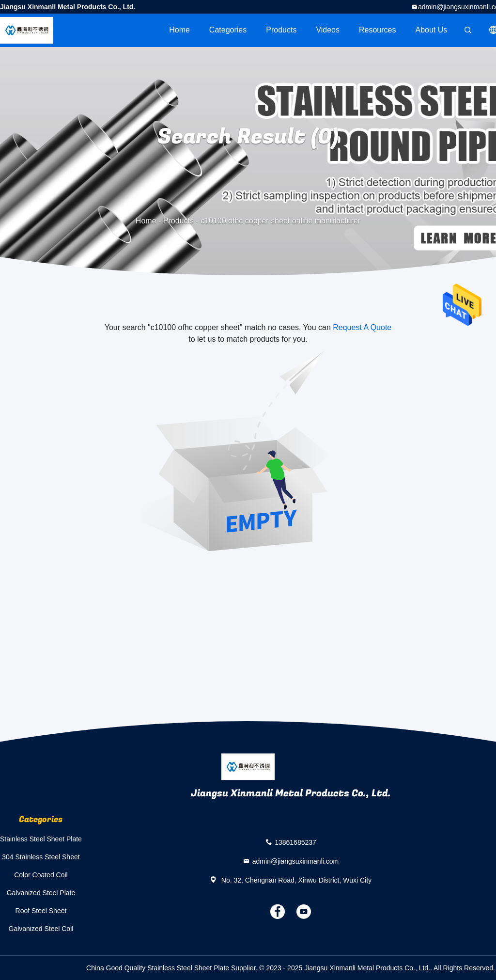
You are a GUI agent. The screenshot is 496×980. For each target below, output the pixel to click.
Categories (228, 30)
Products (281, 30)
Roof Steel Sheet (41, 911)
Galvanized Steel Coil (41, 929)
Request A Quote (362, 327)
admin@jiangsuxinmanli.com (295, 861)
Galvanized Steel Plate (41, 893)
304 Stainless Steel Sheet (41, 857)
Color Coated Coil (41, 875)
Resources (377, 30)
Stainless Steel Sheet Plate (41, 839)
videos (328, 30)
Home (179, 30)
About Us (432, 30)
